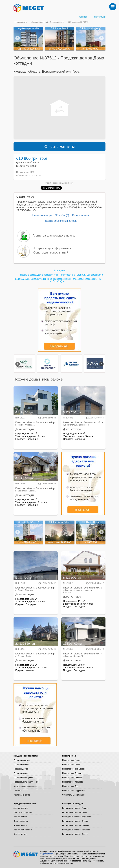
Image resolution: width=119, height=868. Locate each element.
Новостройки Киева (71, 764)
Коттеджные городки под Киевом (77, 817)
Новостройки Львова (72, 786)
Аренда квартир (21, 808)
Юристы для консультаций (50, 253)
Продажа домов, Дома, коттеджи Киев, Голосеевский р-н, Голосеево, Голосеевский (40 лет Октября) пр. (57, 280)
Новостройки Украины (72, 760)
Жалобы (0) (62, 215)
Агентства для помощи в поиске (54, 236)
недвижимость (67, 183)
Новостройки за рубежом (74, 790)
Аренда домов (20, 817)
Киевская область (27, 72)
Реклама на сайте (22, 795)
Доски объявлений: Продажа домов (48, 22)
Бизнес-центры (20, 834)
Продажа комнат (21, 764)
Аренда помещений (23, 830)
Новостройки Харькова (73, 782)
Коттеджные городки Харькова (76, 830)
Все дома (59, 270)
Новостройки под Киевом (74, 769)
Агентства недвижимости (25, 786)
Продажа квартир (22, 760)
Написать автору (42, 215)
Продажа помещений (23, 777)
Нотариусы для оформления (52, 248)
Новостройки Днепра (72, 773)
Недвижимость (20, 22)
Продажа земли (21, 773)
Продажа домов (21, 769)
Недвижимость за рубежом (26, 782)
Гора (76, 72)
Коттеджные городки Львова (75, 834)
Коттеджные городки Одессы (75, 825)
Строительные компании (74, 795)
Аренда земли (20, 825)
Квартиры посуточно (23, 812)
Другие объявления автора (61, 221)
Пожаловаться (81, 215)
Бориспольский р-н (56, 72)
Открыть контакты (59, 147)
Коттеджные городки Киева (75, 812)
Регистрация (99, 17)
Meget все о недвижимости (26, 854)
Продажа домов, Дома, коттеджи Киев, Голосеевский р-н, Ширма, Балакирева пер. (62, 275)
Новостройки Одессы (72, 777)
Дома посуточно (21, 821)
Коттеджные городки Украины (76, 808)
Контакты (18, 790)
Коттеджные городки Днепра (75, 821)
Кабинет (83, 17)
